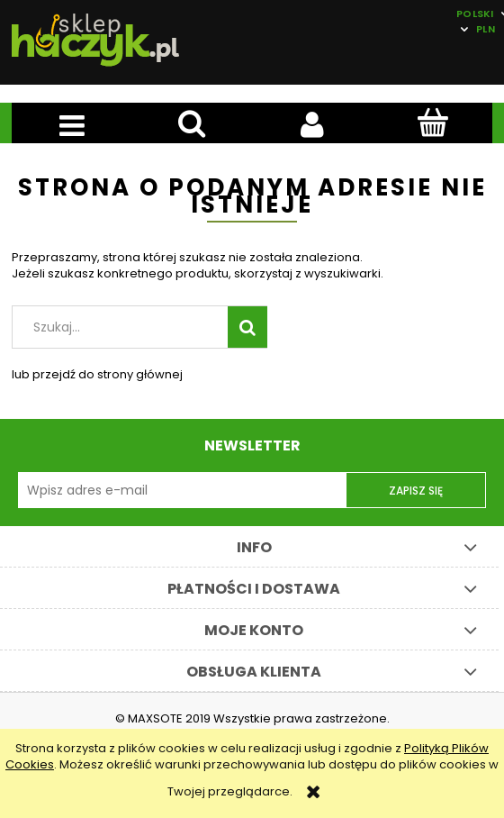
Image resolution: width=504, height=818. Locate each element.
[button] (72, 124)
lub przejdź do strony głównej (97, 374)
